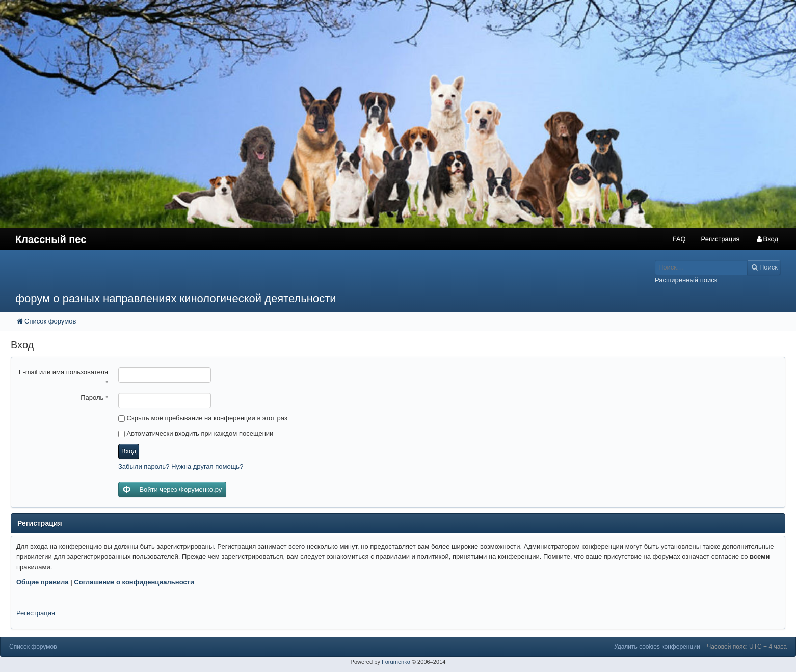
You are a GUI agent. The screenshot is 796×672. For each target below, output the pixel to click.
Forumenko (396, 662)
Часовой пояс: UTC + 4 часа (747, 647)
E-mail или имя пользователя (63, 377)
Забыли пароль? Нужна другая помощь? (181, 466)
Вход (129, 451)
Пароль (94, 398)
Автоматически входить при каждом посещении (196, 433)
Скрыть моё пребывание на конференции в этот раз (203, 418)
